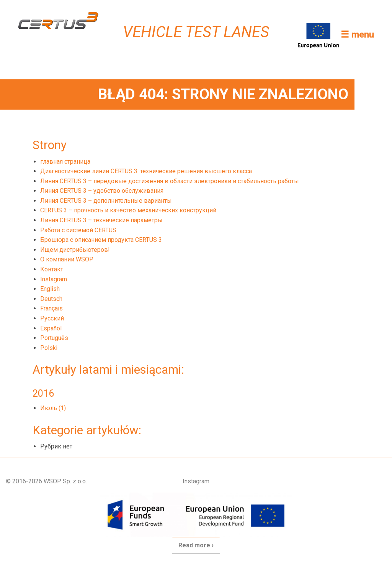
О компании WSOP (67, 259)
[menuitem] (216, 289)
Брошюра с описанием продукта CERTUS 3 (101, 240)
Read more (194, 545)
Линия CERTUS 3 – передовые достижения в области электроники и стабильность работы (170, 181)
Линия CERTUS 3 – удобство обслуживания (102, 191)
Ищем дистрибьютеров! (75, 250)
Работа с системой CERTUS (78, 230)
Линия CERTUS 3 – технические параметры (101, 220)
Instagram (54, 279)
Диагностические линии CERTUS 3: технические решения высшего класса (146, 171)
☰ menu (357, 34)
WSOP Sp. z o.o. (65, 481)
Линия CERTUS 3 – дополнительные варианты (106, 201)
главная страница (65, 162)
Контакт (52, 269)
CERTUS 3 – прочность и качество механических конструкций (128, 210)
